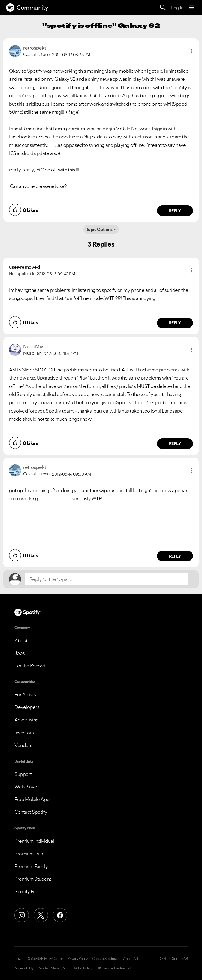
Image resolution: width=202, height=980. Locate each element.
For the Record (30, 666)
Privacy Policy (77, 959)
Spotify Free (27, 891)
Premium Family (31, 866)
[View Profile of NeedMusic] (35, 346)
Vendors (23, 745)
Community (27, 8)
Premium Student (33, 879)
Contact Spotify (31, 812)
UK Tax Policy (82, 968)
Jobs (20, 653)
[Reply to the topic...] (106, 579)
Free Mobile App (32, 799)
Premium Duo (29, 854)
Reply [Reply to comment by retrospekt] (175, 211)
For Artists (25, 694)
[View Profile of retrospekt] (35, 48)
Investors (24, 733)
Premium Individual (34, 841)
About (21, 640)
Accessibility (24, 968)
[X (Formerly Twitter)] (41, 915)
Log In (177, 8)
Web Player (27, 787)
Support (23, 774)
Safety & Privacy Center (45, 959)
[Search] (163, 8)
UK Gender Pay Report (114, 968)
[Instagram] (22, 915)
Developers (27, 707)
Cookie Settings (105, 959)
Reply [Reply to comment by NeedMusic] (175, 443)
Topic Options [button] (99, 229)
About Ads (131, 959)
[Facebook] (60, 915)
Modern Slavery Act (53, 968)
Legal (19, 959)
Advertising (27, 720)
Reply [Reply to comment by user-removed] (175, 323)
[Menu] (191, 8)
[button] (191, 51)
